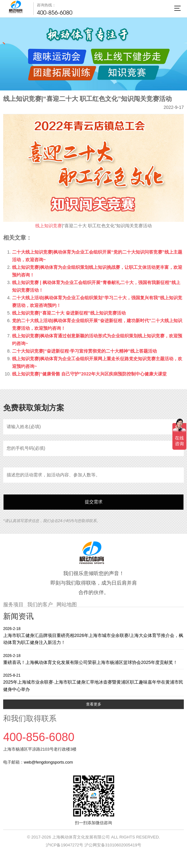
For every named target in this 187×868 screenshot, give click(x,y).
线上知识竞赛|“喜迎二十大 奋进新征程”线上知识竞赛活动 (69, 313)
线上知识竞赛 (49, 226)
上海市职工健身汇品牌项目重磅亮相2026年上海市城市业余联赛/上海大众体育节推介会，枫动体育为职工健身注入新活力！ (93, 636)
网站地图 (67, 604)
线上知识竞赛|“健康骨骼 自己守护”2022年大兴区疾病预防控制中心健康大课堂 (89, 374)
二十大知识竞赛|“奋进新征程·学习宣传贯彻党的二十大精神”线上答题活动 (84, 351)
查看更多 (94, 704)
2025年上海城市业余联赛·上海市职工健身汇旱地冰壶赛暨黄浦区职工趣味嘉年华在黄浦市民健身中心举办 (93, 682)
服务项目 (13, 604)
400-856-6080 (55, 13)
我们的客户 (40, 604)
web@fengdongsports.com (48, 762)
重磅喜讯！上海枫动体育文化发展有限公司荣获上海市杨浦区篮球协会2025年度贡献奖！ (93, 659)
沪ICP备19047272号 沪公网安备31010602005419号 (93, 845)
